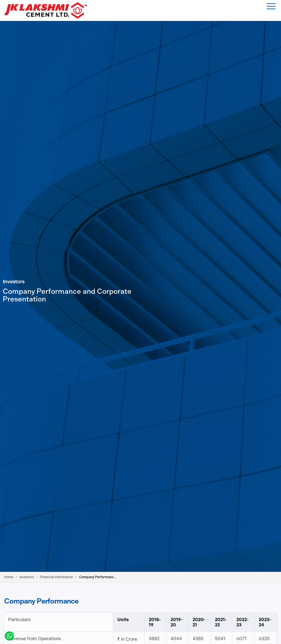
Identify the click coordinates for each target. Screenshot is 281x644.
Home (9, 577)
